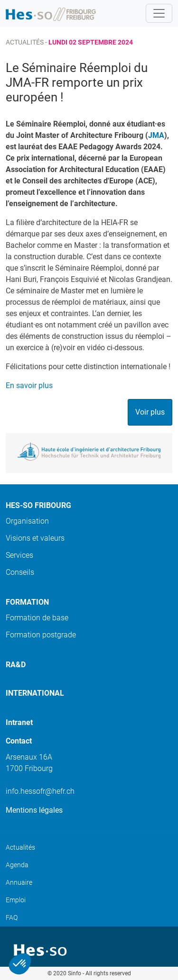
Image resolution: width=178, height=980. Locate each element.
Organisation (27, 521)
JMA (156, 135)
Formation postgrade (41, 635)
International (35, 693)
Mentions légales (34, 810)
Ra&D (16, 665)
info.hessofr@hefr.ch (40, 791)
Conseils (20, 572)
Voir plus (150, 412)
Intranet (19, 722)
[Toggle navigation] (159, 13)
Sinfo (75, 973)
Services (19, 555)
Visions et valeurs (35, 538)
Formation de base (37, 618)
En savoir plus (29, 386)
